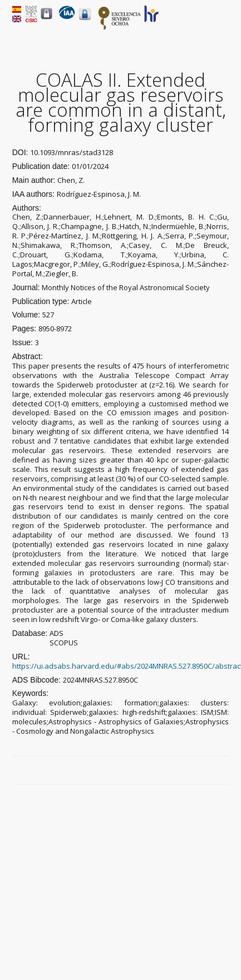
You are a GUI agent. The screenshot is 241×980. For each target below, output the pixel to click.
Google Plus (210, 770)
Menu (222, 23)
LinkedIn (223, 770)
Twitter (198, 770)
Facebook (185, 770)
